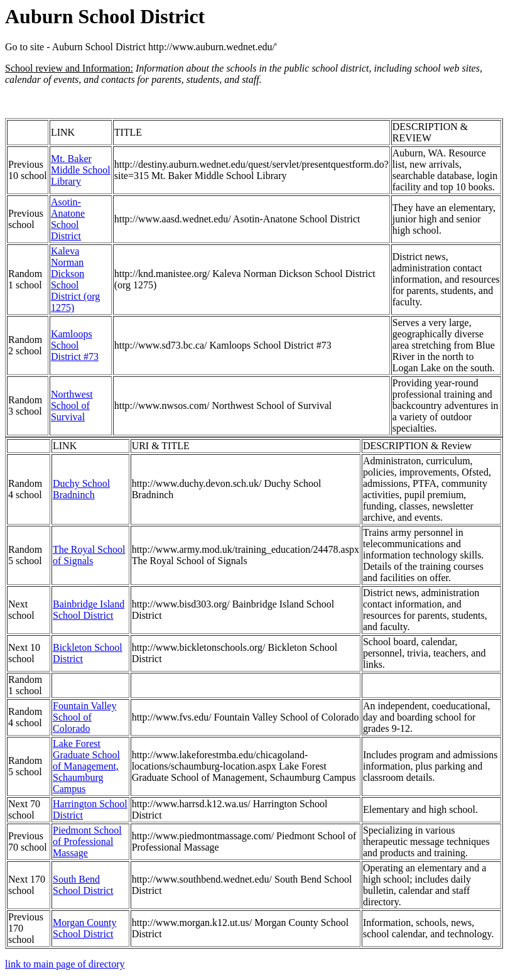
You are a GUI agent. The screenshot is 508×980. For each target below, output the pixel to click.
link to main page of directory (65, 964)
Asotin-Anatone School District (68, 219)
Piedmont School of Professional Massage (87, 841)
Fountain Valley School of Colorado (84, 717)
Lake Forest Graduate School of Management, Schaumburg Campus (86, 766)
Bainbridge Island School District (89, 610)
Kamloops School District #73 (75, 345)
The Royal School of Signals (89, 555)
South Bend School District (83, 885)
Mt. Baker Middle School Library (81, 170)
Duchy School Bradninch (81, 489)
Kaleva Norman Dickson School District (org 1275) (75, 279)
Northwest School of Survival (72, 406)
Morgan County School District (84, 928)
